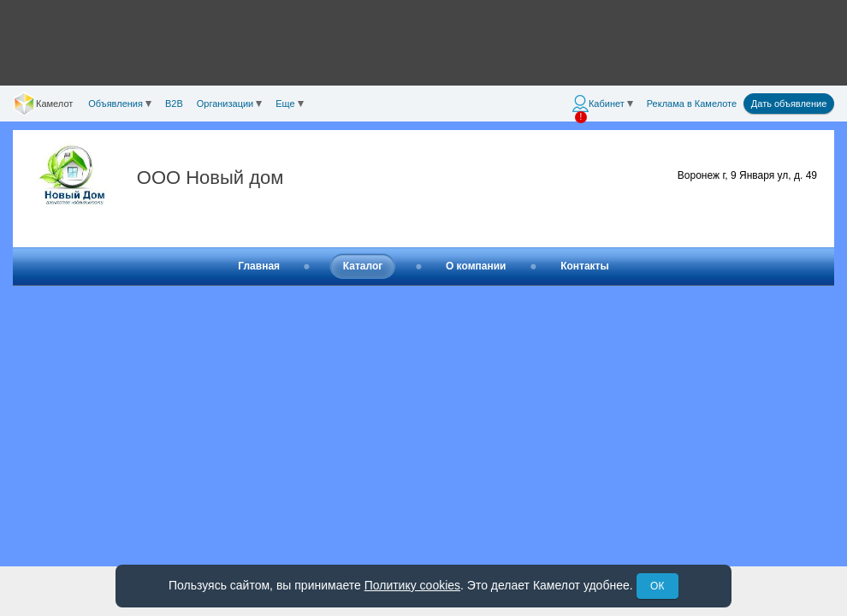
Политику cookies (412, 585)
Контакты (585, 266)
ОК (657, 586)
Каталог (363, 266)
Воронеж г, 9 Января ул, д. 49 (747, 175)
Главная (259, 266)
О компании (476, 266)
